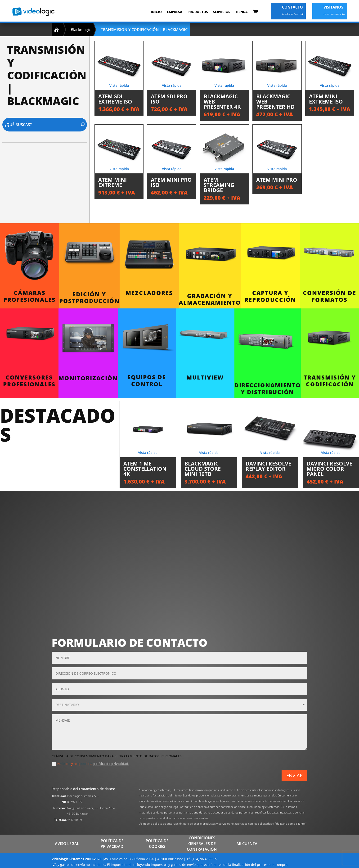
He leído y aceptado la (90, 764)
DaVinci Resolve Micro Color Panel (329, 469)
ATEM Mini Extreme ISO (326, 99)
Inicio (156, 12)
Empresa (175, 12)
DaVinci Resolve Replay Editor (268, 466)
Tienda (242, 12)
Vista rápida (119, 85)
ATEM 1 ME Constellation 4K (145, 469)
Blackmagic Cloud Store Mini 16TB (203, 469)
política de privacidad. (111, 764)
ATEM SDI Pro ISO (169, 99)
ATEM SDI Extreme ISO (115, 99)
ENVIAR (294, 775)
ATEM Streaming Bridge (219, 185)
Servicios (222, 12)
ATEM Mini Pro (277, 180)
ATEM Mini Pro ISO (171, 182)
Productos (198, 12)
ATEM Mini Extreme (112, 182)
